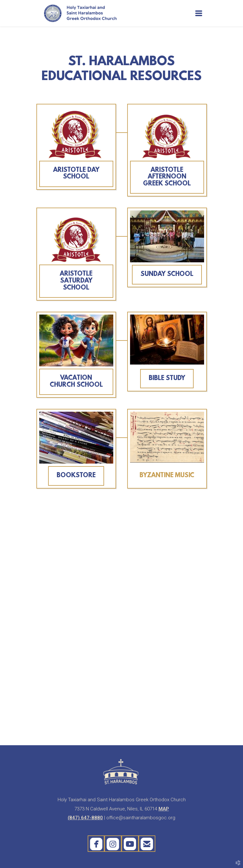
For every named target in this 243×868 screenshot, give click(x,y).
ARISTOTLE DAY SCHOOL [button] (76, 174)
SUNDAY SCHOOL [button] (167, 274)
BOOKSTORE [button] (76, 476)
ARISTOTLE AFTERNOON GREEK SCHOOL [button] (167, 177)
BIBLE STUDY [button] (167, 378)
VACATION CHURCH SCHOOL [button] (76, 382)
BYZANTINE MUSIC (167, 476)
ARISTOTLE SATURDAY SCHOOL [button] (76, 281)
